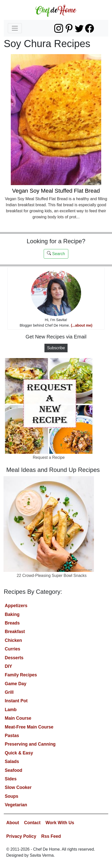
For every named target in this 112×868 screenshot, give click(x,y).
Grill (9, 692)
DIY (8, 666)
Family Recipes (21, 675)
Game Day (16, 684)
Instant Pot (16, 701)
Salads (12, 761)
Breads (12, 623)
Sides (11, 779)
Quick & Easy (19, 753)
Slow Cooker (18, 787)
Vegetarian (16, 805)
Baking (12, 614)
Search (56, 253)
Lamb (11, 710)
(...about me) (82, 325)
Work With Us (60, 823)
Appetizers (16, 606)
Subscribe (56, 348)
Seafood (13, 770)
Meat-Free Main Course (29, 727)
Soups (12, 796)
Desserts (14, 658)
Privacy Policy (21, 836)
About (13, 823)
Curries (13, 649)
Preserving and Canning (30, 744)
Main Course (18, 718)
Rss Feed (51, 836)
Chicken (13, 640)
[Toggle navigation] (15, 28)
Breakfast (15, 632)
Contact (32, 823)
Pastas (12, 736)
